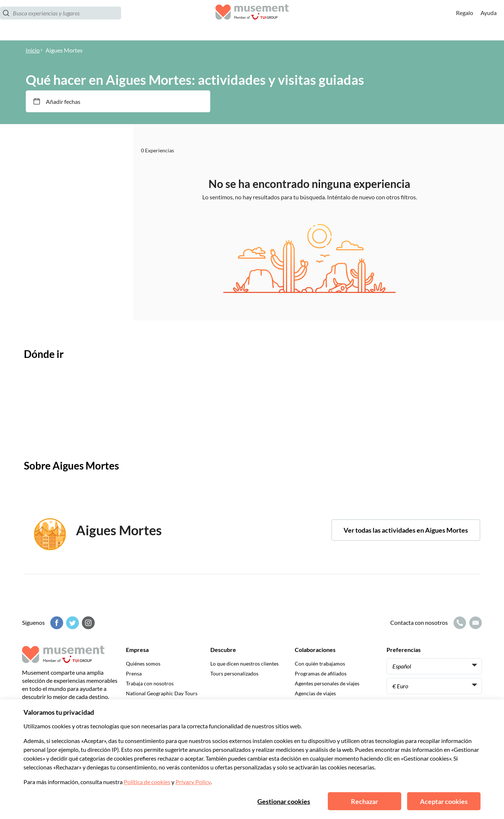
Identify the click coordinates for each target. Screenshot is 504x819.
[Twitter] (72, 623)
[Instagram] (87, 623)
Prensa (134, 673)
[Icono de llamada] (459, 623)
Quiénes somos (143, 664)
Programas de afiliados (321, 673)
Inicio (33, 50)
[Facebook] (56, 623)
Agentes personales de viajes (327, 683)
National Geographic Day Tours (162, 693)
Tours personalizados (234, 673)
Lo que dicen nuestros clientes (244, 664)
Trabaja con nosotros (150, 683)
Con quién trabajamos (320, 664)
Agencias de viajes (315, 693)
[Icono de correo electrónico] (475, 623)
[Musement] (252, 20)
